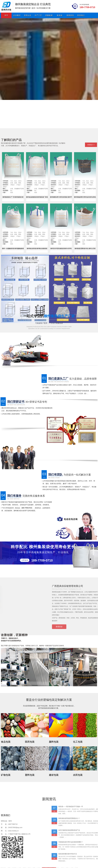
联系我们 (81, 15)
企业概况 (17, 15)
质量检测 (49, 15)
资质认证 (28, 15)
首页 (6, 15)
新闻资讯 (70, 15)
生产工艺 (38, 15)
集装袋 (60, 15)
